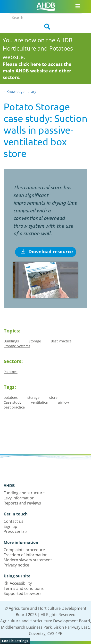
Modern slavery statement (28, 560)
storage (33, 397)
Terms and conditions (24, 588)
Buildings (11, 341)
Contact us (13, 521)
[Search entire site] (46, 17)
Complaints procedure (24, 550)
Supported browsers (23, 593)
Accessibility (21, 583)
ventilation (40, 402)
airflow (63, 402)
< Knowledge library (20, 91)
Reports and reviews (22, 503)
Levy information (19, 498)
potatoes (11, 397)
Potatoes (11, 372)
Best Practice (61, 341)
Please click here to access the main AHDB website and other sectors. (37, 71)
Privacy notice (16, 565)
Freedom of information (26, 555)
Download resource (47, 252)
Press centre (15, 531)
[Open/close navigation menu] (78, 6)
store (53, 397)
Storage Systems (17, 346)
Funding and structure (24, 493)
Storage (35, 341)
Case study (12, 402)
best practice (14, 407)
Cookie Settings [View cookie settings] (15, 641)
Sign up (10, 526)
